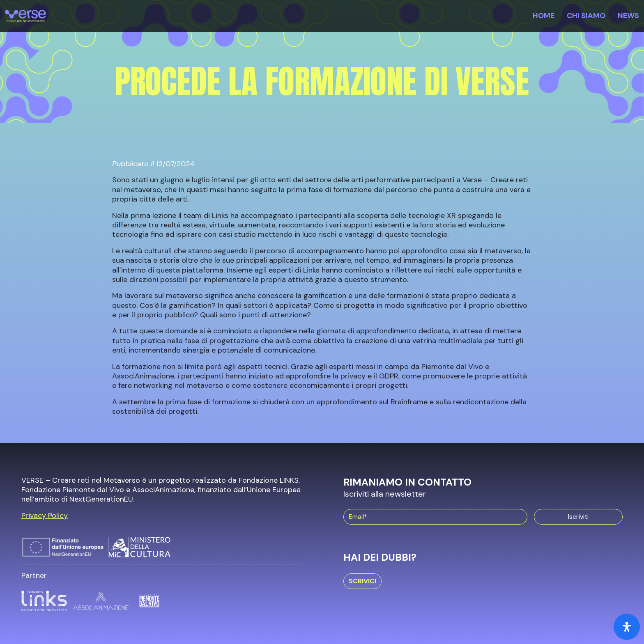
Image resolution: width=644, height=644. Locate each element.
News (628, 16)
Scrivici (362, 581)
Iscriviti (578, 517)
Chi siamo (586, 16)
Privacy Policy (45, 516)
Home (544, 16)
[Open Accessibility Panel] (627, 627)
